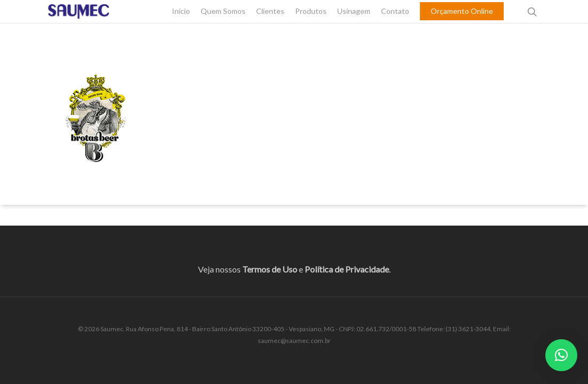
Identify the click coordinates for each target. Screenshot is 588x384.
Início (181, 25)
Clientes (270, 25)
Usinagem (354, 25)
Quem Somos (223, 25)
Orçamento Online (462, 25)
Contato (395, 25)
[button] (561, 355)
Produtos (311, 25)
